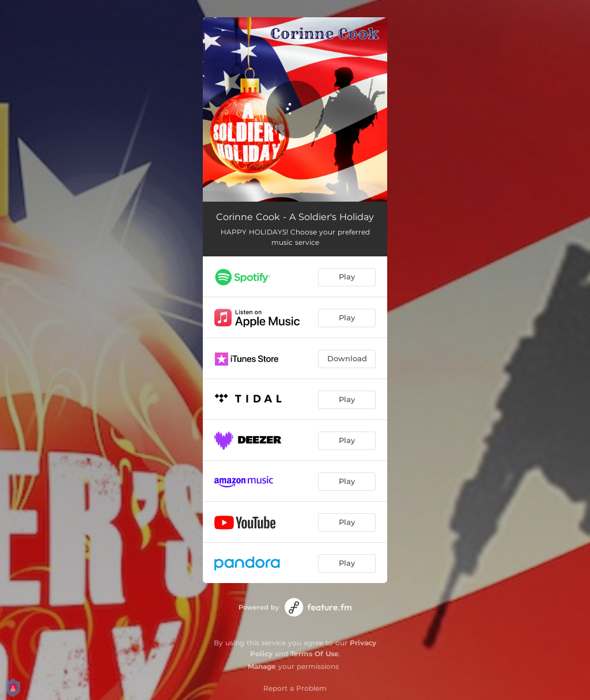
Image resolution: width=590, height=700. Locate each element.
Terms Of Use (315, 654)
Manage (262, 666)
